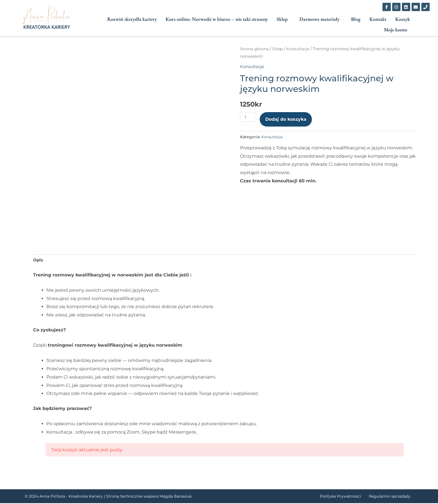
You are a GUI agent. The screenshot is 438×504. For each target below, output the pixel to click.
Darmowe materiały (319, 19)
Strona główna (255, 49)
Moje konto (396, 30)
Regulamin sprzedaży (393, 497)
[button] (284, 19)
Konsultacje (301, 49)
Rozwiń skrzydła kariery (132, 19)
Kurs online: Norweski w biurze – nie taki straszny (217, 19)
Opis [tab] (38, 261)
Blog (356, 19)
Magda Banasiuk (176, 497)
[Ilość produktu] (248, 117)
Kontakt (378, 19)
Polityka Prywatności (347, 497)
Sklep (282, 19)
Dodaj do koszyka (287, 119)
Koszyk (403, 19)
